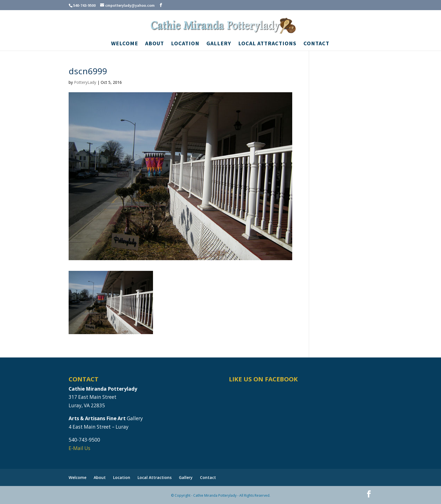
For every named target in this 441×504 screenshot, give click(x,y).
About (155, 44)
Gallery (219, 44)
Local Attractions (267, 44)
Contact (316, 44)
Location (185, 44)
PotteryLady (85, 82)
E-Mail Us (79, 448)
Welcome (125, 44)
